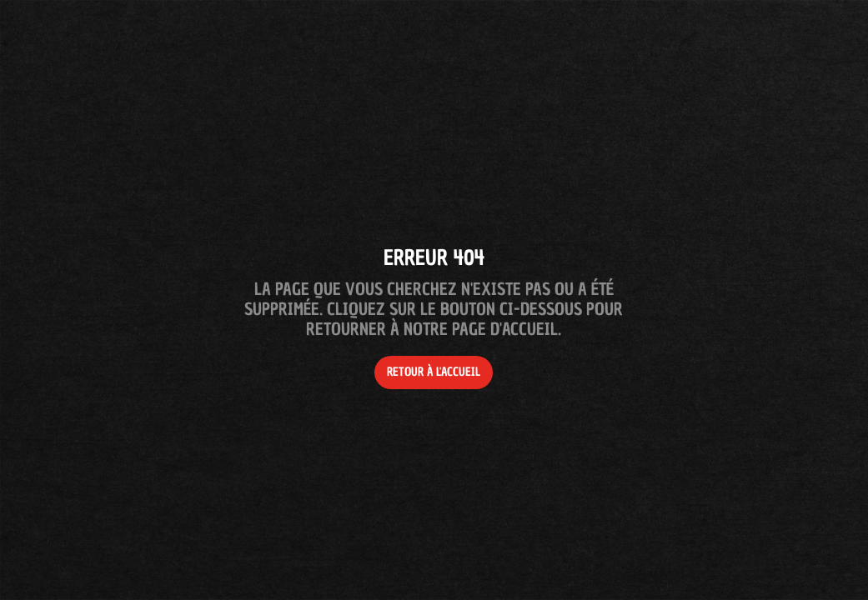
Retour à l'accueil (434, 372)
